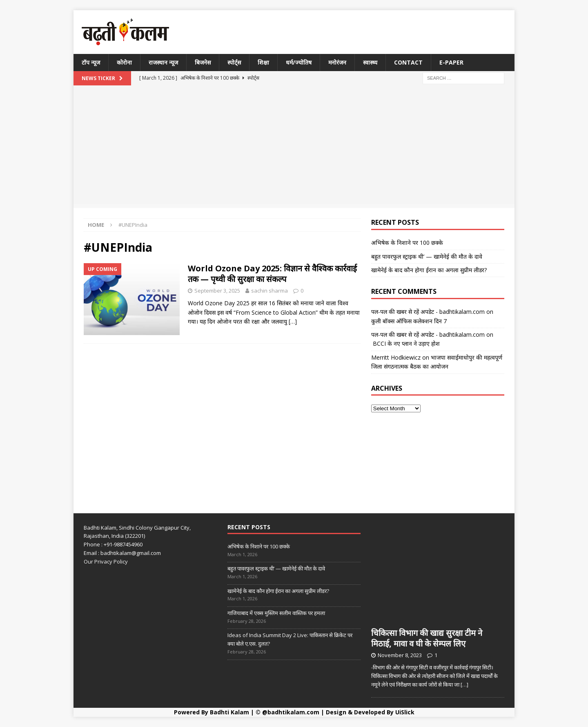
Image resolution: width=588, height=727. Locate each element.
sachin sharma (269, 291)
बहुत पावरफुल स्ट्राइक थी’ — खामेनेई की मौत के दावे (427, 256)
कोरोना (124, 62)
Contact (408, 62)
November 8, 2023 (400, 655)
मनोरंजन (337, 62)
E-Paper (451, 62)
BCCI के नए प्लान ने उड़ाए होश (405, 343)
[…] (293, 321)
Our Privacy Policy (106, 561)
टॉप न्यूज (91, 62)
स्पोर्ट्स (234, 62)
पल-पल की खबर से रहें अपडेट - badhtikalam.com (428, 312)
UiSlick (405, 712)
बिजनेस (203, 62)
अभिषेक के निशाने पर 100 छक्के (407, 243)
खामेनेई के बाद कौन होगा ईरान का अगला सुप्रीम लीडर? (429, 270)
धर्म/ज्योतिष (299, 62)
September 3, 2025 (217, 291)
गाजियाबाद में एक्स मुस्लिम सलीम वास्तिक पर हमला (276, 613)
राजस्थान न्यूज (163, 62)
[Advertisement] (294, 147)
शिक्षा (263, 62)
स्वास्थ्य (370, 62)
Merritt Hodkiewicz (396, 357)
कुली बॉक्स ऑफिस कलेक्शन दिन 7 (409, 321)
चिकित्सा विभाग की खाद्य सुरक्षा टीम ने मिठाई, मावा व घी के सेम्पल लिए (427, 638)
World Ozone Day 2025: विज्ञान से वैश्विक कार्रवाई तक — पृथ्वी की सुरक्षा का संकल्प (272, 274)
